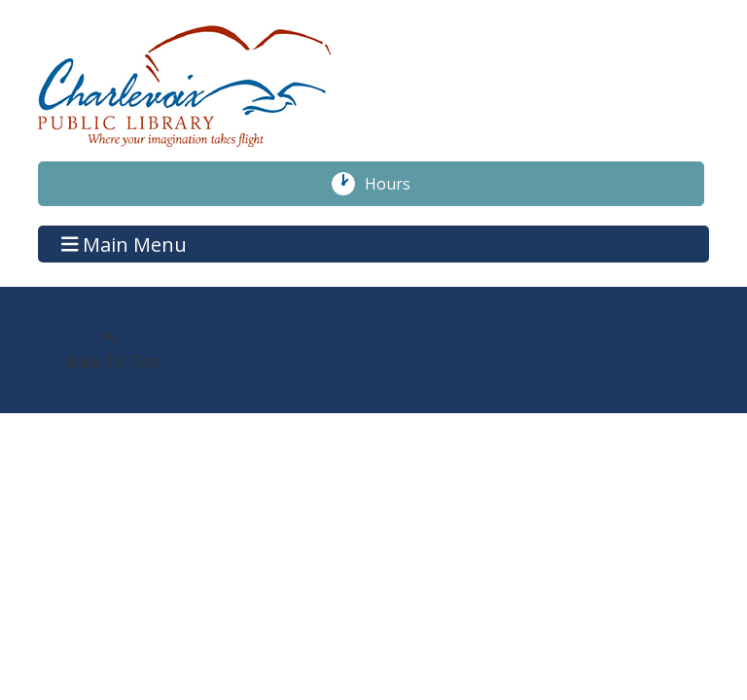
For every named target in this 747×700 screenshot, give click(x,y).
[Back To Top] (107, 350)
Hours (398, 184)
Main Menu (124, 244)
